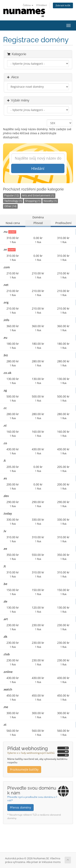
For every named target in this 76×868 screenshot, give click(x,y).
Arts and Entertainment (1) (38, 195)
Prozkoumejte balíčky (24, 769)
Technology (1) (13, 201)
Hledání (38, 168)
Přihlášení (42, 5)
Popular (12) (12, 195)
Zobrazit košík (63, 5)
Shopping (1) (33, 201)
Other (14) (10, 206)
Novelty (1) (50, 201)
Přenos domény (20, 807)
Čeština (28, 5)
